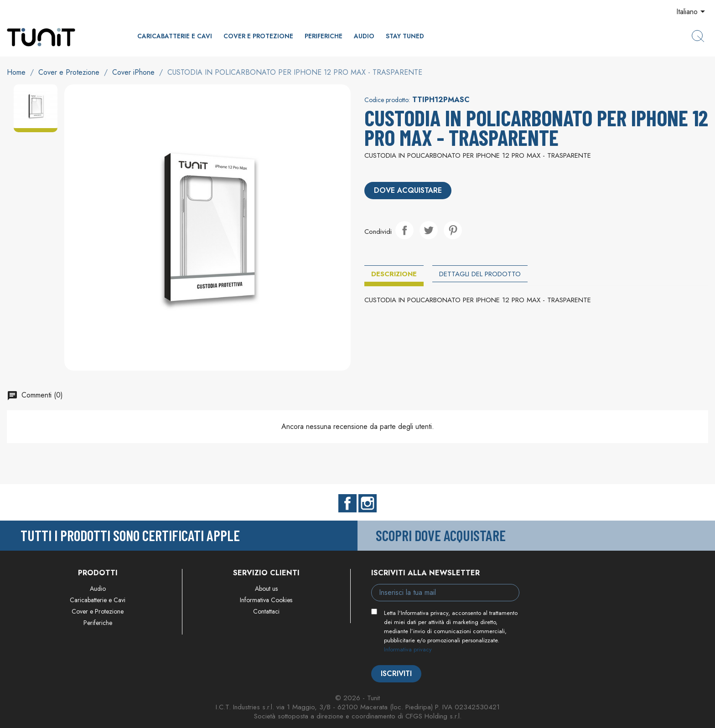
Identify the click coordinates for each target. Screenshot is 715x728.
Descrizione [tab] (394, 274)
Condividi (404, 230)
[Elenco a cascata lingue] (692, 12)
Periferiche (324, 36)
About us (266, 589)
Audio (364, 36)
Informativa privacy (408, 649)
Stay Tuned (405, 36)
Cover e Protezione (258, 36)
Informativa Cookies (266, 600)
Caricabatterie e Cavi (175, 36)
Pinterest (453, 230)
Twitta (429, 230)
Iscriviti (396, 674)
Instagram (368, 503)
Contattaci (266, 611)
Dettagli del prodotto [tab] (480, 274)
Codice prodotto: (387, 100)
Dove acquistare (408, 190)
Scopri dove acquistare (441, 535)
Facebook (347, 503)
